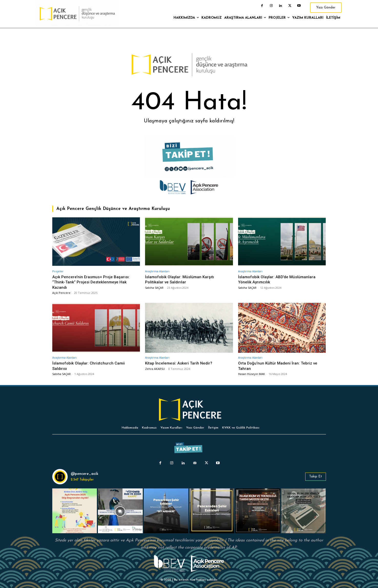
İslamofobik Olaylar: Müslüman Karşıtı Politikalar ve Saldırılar (182, 279)
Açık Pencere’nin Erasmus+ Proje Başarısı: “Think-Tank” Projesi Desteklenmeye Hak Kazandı (94, 282)
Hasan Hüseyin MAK (252, 374)
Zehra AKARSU (155, 369)
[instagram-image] (75, 511)
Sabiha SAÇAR (154, 288)
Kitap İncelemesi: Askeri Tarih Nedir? (181, 363)
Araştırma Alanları (157, 271)
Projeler (58, 271)
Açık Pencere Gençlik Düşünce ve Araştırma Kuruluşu (113, 209)
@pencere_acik (85, 474)
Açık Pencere (61, 293)
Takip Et (316, 477)
